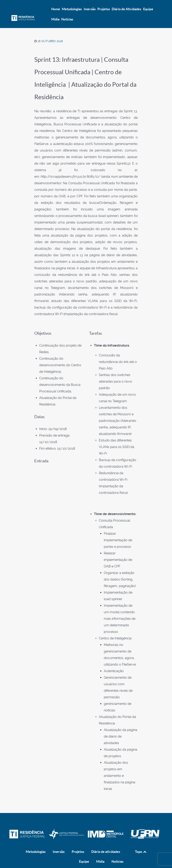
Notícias (117, 853)
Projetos (78, 843)
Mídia (100, 853)
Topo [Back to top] (141, 843)
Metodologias (36, 843)
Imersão (59, 843)
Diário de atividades (106, 843)
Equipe (84, 853)
